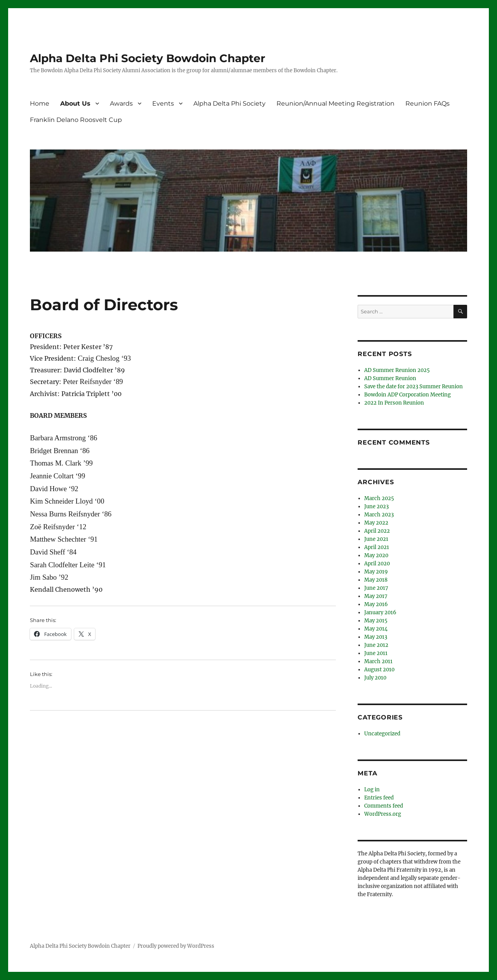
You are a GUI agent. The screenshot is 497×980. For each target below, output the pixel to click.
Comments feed (384, 806)
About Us (75, 103)
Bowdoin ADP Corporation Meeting (408, 395)
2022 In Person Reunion (394, 403)
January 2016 (380, 612)
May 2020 (376, 555)
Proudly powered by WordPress (176, 946)
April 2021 (377, 547)
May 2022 (376, 523)
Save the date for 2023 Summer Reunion (414, 387)
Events (163, 103)
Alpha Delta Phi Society (229, 103)
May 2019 (376, 572)
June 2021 (376, 539)
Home (40, 103)
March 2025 (379, 498)
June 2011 (376, 653)
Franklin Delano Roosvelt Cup (76, 120)
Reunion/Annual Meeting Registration (335, 103)
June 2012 (376, 645)
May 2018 (376, 580)
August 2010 (379, 670)
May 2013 (376, 637)
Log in (372, 790)
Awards (121, 103)
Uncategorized (382, 734)
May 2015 (376, 621)
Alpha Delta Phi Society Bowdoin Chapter (148, 58)
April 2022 (377, 531)
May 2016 (376, 604)
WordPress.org (383, 814)
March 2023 (379, 515)
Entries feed (379, 798)
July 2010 (375, 678)
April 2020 (377, 564)
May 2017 (376, 596)
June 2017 (376, 588)
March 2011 (378, 661)
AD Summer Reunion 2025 (397, 370)
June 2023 (376, 507)
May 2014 (376, 629)
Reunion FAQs (427, 103)
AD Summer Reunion (390, 378)
